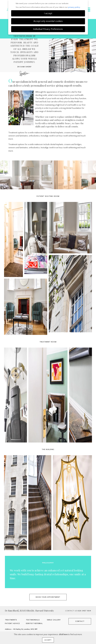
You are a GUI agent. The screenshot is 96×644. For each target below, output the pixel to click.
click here (63, 634)
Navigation (88, 10)
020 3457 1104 (84, 611)
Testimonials (33, 620)
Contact (80, 621)
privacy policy (74, 7)
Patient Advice (12, 623)
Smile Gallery (54, 620)
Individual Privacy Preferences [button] (48, 29)
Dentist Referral (34, 623)
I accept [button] (48, 13)
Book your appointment (48, 597)
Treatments (11, 620)
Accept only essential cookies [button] (48, 21)
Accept (48, 640)
